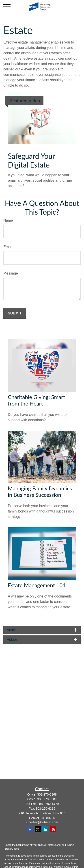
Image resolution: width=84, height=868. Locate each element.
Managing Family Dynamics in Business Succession (40, 491)
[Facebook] (30, 829)
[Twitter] (38, 829)
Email (8, 247)
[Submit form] (15, 313)
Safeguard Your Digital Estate (31, 160)
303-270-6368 (47, 794)
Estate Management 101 (37, 585)
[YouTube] (53, 829)
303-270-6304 (47, 799)
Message (11, 273)
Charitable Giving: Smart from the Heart (36, 400)
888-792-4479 (49, 804)
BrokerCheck (12, 849)
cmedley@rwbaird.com (42, 822)
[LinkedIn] (45, 829)
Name (8, 220)
